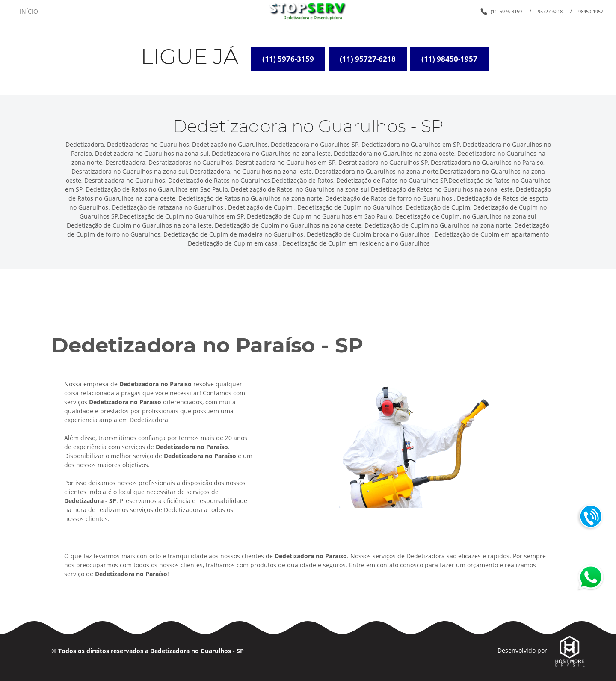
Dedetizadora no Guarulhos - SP (197, 651)
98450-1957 (591, 11)
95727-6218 (550, 11)
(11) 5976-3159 (506, 11)
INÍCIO (29, 11)
